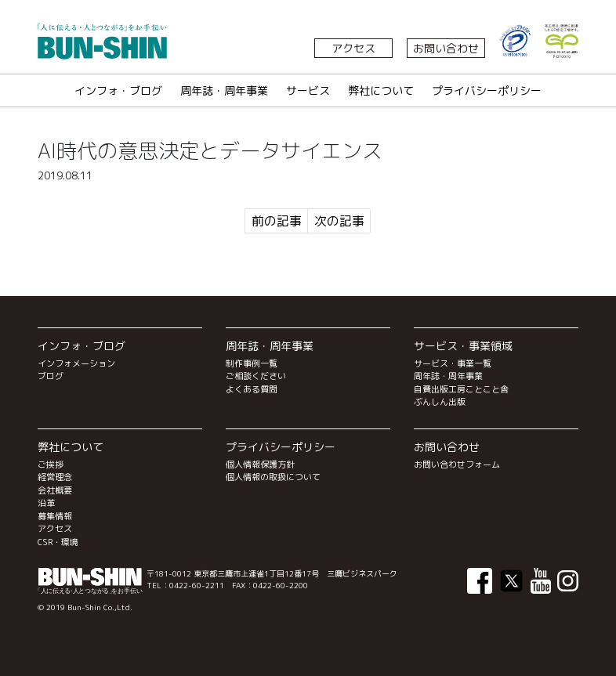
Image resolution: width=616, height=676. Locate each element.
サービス (308, 90)
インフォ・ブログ (118, 90)
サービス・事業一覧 (453, 363)
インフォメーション (76, 363)
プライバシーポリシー (487, 90)
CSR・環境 (58, 542)
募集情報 (55, 516)
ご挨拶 (51, 465)
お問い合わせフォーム (457, 465)
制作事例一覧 (252, 363)
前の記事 (277, 221)
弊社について (381, 90)
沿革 (46, 503)
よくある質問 (252, 389)
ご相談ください (256, 376)
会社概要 (55, 490)
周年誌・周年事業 (224, 90)
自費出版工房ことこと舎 (461, 389)
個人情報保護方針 (260, 465)
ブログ (51, 376)
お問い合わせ (446, 48)
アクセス (353, 48)
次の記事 (339, 221)
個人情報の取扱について (273, 477)
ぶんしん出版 (440, 402)
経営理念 (55, 477)
